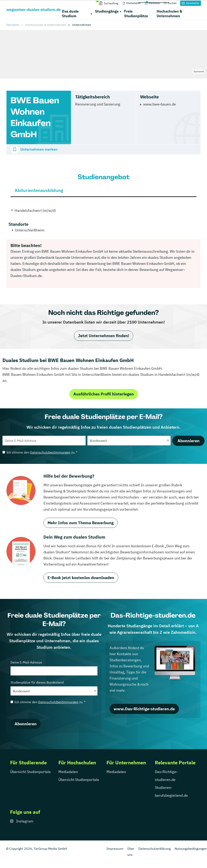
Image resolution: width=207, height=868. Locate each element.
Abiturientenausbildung (39, 190)
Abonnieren (189, 441)
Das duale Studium (70, 14)
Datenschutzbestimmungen (50, 452)
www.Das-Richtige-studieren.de (144, 709)
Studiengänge (107, 11)
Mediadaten (68, 772)
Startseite (13, 25)
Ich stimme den (40, 452)
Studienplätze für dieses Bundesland (54, 688)
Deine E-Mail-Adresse (54, 668)
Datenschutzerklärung (155, 849)
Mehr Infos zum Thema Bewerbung (81, 523)
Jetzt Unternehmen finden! (104, 336)
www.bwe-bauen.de (159, 104)
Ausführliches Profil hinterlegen (104, 394)
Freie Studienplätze (136, 14)
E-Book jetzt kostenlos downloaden (81, 578)
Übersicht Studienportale (30, 772)
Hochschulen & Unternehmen (169, 14)
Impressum (115, 849)
